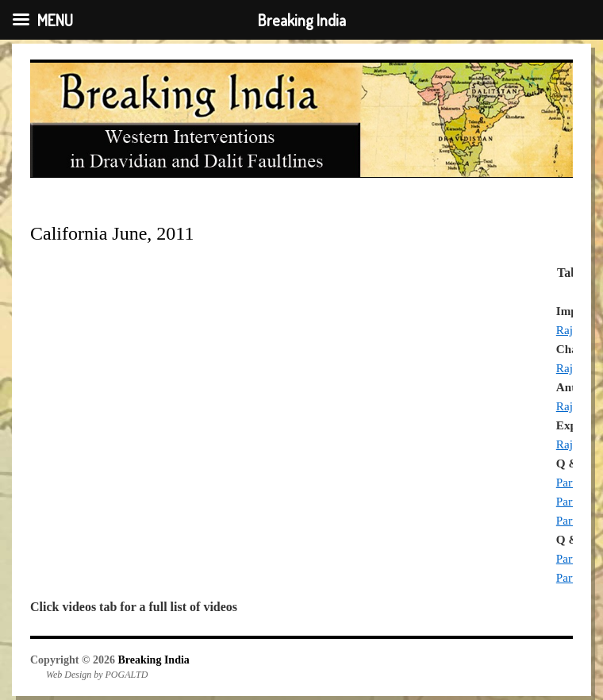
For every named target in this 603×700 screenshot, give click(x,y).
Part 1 (570, 482)
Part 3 (570, 520)
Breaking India (153, 660)
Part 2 (570, 501)
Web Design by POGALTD (97, 675)
